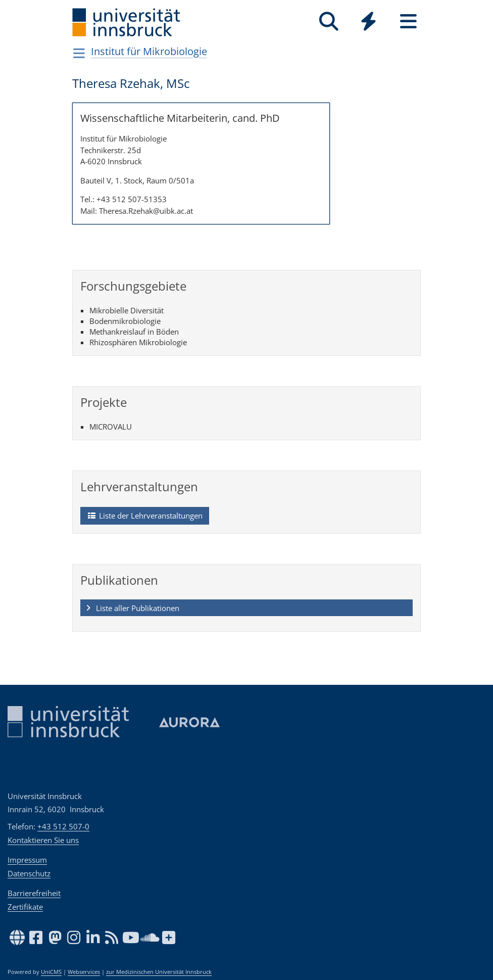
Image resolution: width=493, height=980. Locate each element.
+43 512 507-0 (63, 826)
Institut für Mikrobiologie (149, 51)
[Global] (368, 22)
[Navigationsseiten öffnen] (79, 53)
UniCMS (51, 972)
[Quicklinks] (368, 21)
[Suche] (329, 21)
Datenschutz (29, 873)
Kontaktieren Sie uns (43, 840)
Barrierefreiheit (34, 893)
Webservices (84, 972)
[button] (247, 608)
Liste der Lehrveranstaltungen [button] (144, 516)
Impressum (27, 860)
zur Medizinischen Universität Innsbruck (159, 972)
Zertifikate (25, 907)
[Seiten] (408, 21)
